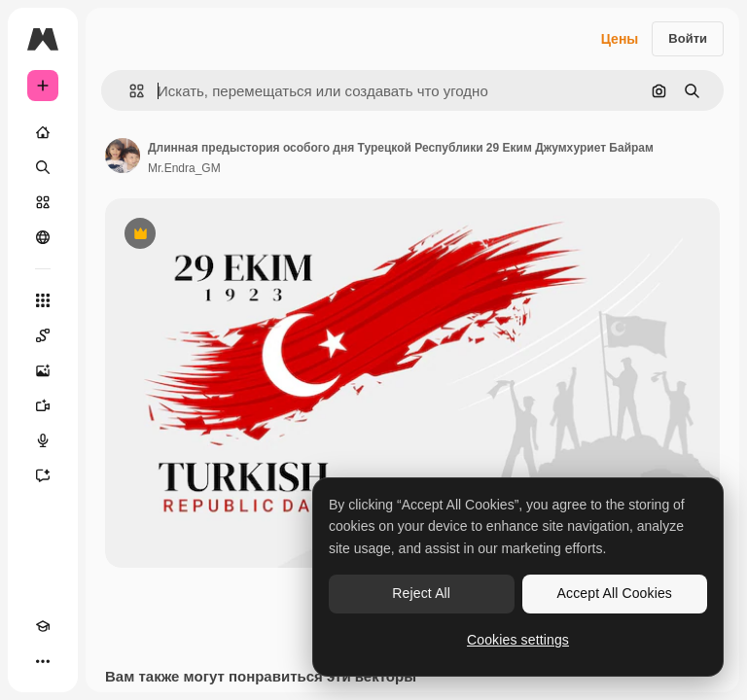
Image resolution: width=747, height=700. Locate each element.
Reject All (421, 593)
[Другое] (43, 661)
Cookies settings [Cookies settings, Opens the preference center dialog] (518, 640)
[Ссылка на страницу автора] (123, 156)
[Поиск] (43, 167)
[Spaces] (43, 335)
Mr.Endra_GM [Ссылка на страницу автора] (184, 168)
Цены (620, 39)
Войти (688, 38)
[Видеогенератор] (43, 405)
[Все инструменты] (43, 300)
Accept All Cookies (615, 593)
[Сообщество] (43, 237)
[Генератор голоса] (43, 440)
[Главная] (43, 132)
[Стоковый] (43, 202)
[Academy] (43, 626)
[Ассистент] (43, 475)
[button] (129, 91)
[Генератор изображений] (43, 370)
